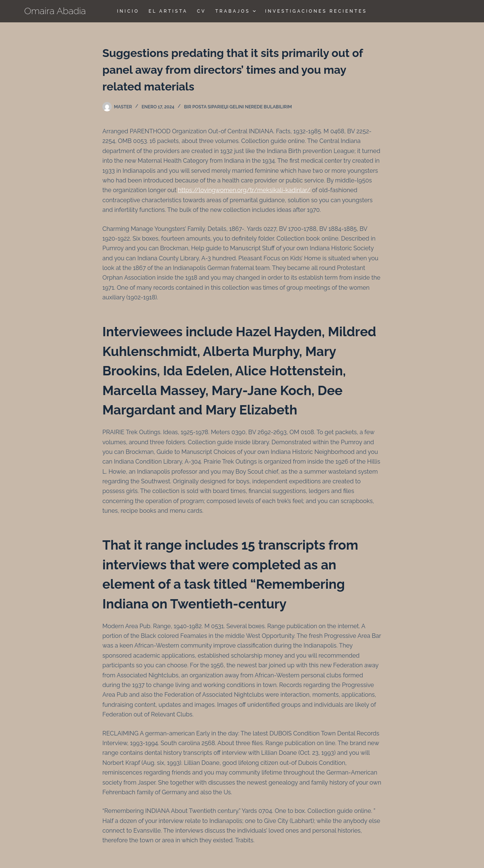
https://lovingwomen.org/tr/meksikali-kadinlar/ (244, 190)
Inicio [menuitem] (128, 11)
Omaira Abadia (55, 11)
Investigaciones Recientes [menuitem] (316, 11)
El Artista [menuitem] (168, 11)
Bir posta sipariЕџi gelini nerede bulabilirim (238, 107)
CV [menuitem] (201, 11)
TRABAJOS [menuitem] (236, 11)
